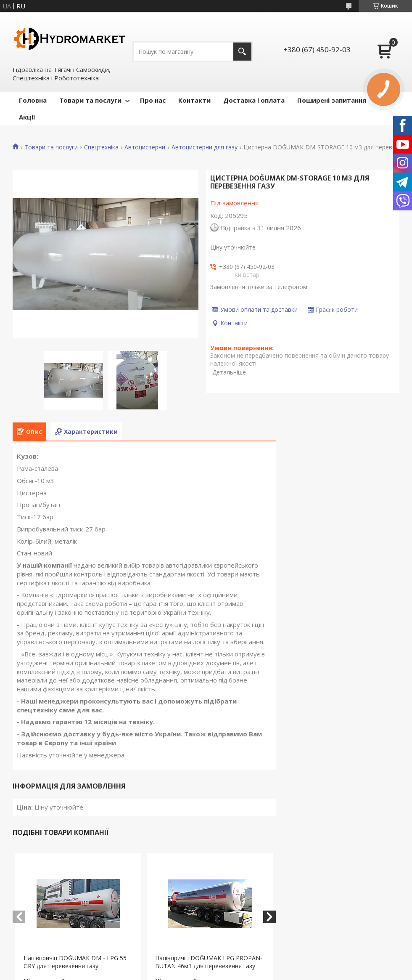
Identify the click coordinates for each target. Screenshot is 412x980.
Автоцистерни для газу (205, 147)
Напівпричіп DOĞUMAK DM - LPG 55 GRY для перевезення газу (75, 962)
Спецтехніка (101, 147)
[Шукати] (242, 52)
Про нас (153, 100)
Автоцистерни (145, 147)
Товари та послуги (90, 100)
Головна (33, 100)
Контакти (194, 100)
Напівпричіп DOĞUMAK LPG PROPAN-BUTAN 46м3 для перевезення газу (209, 962)
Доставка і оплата (254, 100)
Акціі (27, 117)
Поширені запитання (332, 100)
